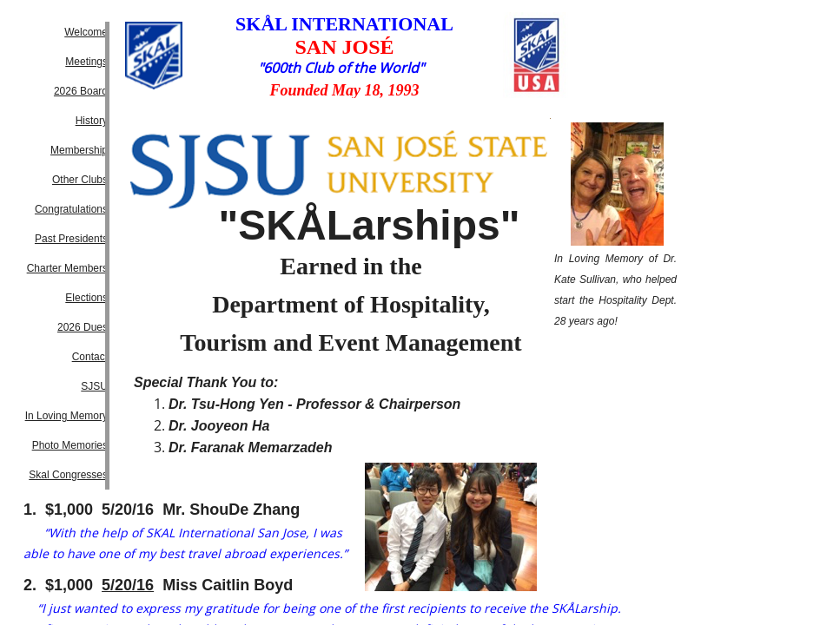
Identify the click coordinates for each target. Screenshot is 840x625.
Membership (79, 150)
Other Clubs (80, 180)
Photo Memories (70, 445)
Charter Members (67, 268)
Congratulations (71, 209)
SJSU (94, 386)
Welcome (86, 32)
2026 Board (81, 91)
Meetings (86, 62)
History (92, 121)
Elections (86, 298)
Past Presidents (71, 239)
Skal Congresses (68, 475)
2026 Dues (83, 327)
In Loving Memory (66, 416)
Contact (90, 357)
